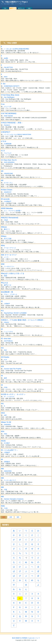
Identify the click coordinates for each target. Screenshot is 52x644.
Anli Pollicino (8, 341)
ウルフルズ (8, 153)
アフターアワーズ (10, 248)
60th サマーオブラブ (9, 255)
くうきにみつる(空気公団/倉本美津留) (16, 49)
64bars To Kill (6, 422)
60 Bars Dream (7, 190)
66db (3, 506)
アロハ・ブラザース (11, 294)
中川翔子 (7, 443)
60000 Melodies (7, 208)
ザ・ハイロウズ (9, 397)
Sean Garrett (8, 116)
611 (2, 311)
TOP (5, 8)
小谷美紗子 (8, 201)
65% (3, 432)
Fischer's (7, 125)
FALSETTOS (8, 67)
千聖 (5, 490)
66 (2, 459)
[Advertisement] (26, 25)
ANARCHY (8, 192)
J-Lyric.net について (34, 638)
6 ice (3, 104)
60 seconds (5, 199)
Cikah (6, 220)
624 (2, 366)
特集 (29, 8)
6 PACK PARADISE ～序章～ (12, 123)
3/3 (18, 517)
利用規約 (25, 638)
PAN (6, 434)
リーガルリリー (9, 266)
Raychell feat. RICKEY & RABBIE (15, 313)
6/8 (2, 171)
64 (2, 376)
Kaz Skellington (9, 97)
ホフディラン (8, 183)
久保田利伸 (8, 144)
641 (2, 404)
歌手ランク (21, 8)
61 (2, 301)
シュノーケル (8, 332)
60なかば (4, 283)
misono (6, 322)
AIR (5, 415)
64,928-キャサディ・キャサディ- (13, 394)
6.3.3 (3, 151)
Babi (6, 276)
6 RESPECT (6, 132)
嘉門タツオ (8, 285)
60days (4, 236)
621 (2, 348)
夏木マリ (7, 229)
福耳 (5, 378)
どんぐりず (8, 107)
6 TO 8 (3, 141)
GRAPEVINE (8, 173)
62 (2, 329)
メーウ (6, 257)
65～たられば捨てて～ (9, 450)
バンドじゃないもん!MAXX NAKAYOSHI (18, 134)
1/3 (4, 517)
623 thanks (5, 357)
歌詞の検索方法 (17, 638)
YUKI (6, 508)
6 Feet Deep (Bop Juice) (10, 95)
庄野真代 (7, 462)
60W (3, 264)
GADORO (7, 425)
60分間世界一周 (7, 292)
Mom (6, 77)
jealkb (6, 58)
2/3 (11, 517)
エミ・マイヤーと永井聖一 (13, 211)
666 (2, 469)
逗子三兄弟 (8, 239)
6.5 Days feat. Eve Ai (9, 160)
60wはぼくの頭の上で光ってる (13, 273)
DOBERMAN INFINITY (12, 86)
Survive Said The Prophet (13, 369)
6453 (3, 413)
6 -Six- (3, 84)
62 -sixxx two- (6, 339)
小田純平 (7, 304)
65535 (3, 441)
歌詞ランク (13, 8)
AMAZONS (8, 471)
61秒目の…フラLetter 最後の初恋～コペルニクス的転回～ (23, 320)
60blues (4, 227)
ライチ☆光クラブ (10, 480)
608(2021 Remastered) (10, 218)
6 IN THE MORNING (9, 114)
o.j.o (5, 359)
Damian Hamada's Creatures (14, 499)
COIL (6, 387)
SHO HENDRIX (9, 162)
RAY (6, 350)
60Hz (3, 246)
